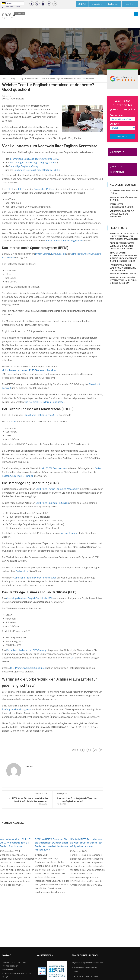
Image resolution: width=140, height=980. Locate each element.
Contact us (117, 145)
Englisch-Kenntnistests (13, 92)
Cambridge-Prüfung (44, 182)
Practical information (117, 162)
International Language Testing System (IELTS (34, 152)
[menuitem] (12, 3)
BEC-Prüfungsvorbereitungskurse (28, 661)
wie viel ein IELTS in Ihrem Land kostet (45, 395)
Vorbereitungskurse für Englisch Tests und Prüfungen (122, 207)
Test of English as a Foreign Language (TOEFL (33, 156)
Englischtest (113, 4)
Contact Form (8, 963)
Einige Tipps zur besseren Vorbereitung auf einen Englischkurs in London (122, 239)
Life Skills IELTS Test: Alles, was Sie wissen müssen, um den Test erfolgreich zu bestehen (86, 836)
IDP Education (58, 247)
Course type (116, 108)
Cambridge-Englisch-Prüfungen (52, 496)
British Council (43, 247)
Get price (122, 130)
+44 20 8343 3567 (14, 7)
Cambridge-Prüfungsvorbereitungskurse (35, 571)
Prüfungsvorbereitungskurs (17, 703)
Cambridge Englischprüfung (24, 159)
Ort (72, 651)
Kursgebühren (97, 4)
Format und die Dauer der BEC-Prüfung (26, 643)
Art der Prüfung (69, 526)
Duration (114, 117)
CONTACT (82, 4)
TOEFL (10, 182)
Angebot (130, 4)
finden (98, 462)
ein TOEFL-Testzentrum (54, 462)
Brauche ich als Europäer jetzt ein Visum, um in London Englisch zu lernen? (123, 273)
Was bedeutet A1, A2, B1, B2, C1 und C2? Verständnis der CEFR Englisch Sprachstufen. (16, 836)
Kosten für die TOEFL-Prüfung (18, 469)
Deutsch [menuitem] (9, 3)
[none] (12, 3)
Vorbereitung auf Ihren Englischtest (65, 234)
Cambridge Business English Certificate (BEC (37, 163)
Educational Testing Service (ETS (41, 408)
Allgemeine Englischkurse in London (87, 956)
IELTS (21, 182)
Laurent (29, 759)
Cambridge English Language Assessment (57, 482)
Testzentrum (22, 564)
